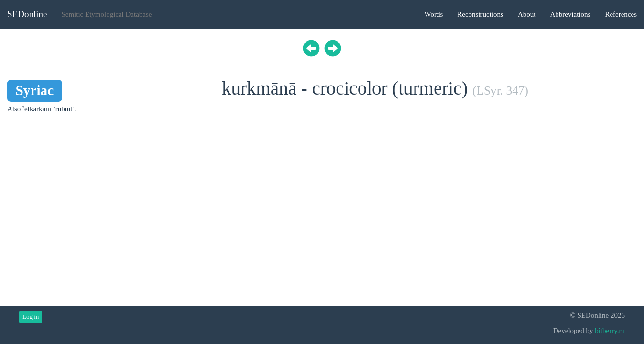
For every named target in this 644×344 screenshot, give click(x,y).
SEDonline (27, 14)
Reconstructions (480, 14)
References (621, 14)
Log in (31, 317)
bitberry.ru (610, 331)
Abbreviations (570, 14)
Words (433, 14)
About (527, 14)
